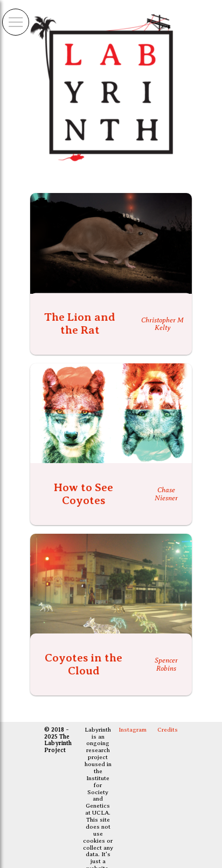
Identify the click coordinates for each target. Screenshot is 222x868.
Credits (168, 730)
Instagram (133, 730)
